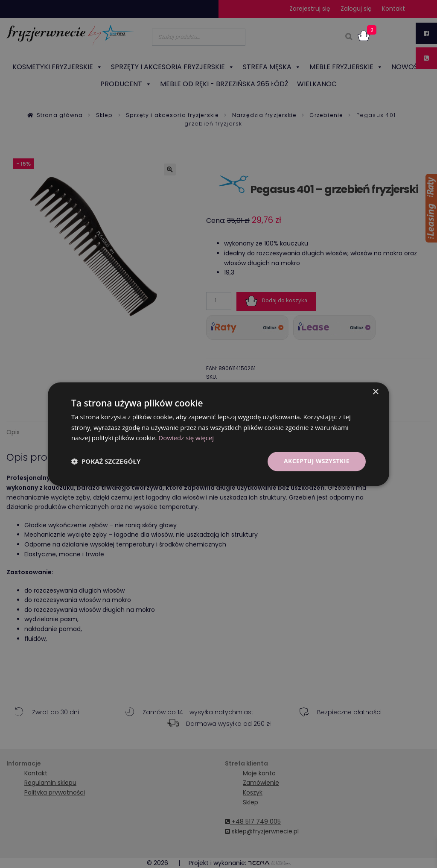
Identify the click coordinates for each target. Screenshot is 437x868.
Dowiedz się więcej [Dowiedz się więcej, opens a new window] (186, 438)
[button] (106, 462)
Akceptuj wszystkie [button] (317, 461)
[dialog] (218, 434)
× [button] (375, 392)
